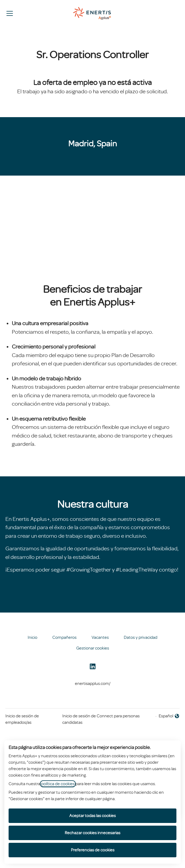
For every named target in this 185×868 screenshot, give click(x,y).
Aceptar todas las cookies (92, 816)
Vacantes (100, 637)
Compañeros (64, 637)
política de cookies (58, 784)
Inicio (32, 637)
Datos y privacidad (141, 637)
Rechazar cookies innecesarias (92, 833)
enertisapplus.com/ (93, 684)
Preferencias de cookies (93, 850)
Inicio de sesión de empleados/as (22, 719)
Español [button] (169, 716)
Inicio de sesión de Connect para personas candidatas (101, 719)
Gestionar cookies (93, 648)
